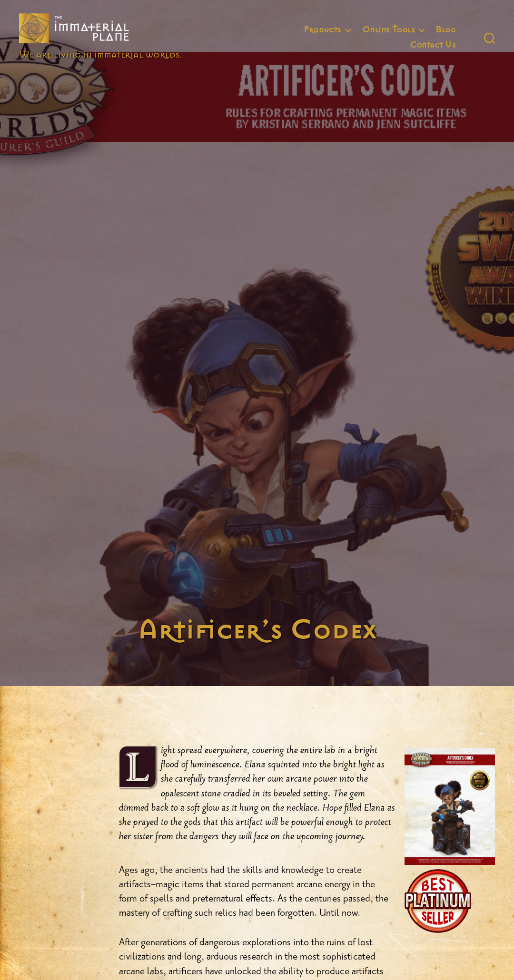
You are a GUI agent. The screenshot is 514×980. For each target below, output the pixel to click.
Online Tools (388, 37)
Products (322, 37)
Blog (445, 37)
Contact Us (433, 52)
